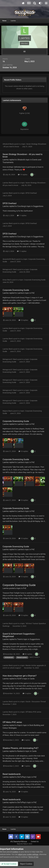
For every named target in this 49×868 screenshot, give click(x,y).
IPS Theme (14, 842)
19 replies (23, 175)
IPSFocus (24, 842)
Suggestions (38, 206)
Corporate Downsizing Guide (35, 280)
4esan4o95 (7, 259)
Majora (5, 411)
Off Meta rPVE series (33, 712)
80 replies (27, 654)
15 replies (23, 792)
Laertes (6, 160)
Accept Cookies (9, 864)
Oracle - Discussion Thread (36, 702)
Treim (20, 639)
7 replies (26, 766)
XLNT (19, 679)
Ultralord (6, 144)
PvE (33, 293)
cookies (15, 852)
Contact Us (35, 842)
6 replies (26, 740)
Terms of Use (33, 857)
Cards (32, 679)
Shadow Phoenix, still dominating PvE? (21, 748)
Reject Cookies (26, 864)
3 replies (27, 693)
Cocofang (21, 206)
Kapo (19, 725)
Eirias (5, 280)
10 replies (23, 320)
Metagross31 (8, 269)
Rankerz (21, 751)
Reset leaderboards (12, 774)
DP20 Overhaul (31, 193)
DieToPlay (21, 777)
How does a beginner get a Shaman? (20, 676)
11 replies (22, 215)
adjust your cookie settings (28, 854)
